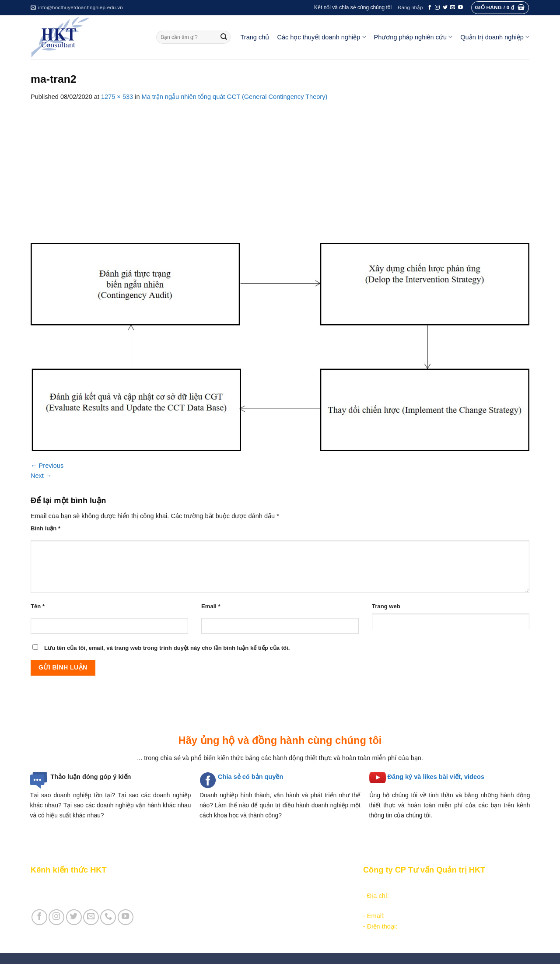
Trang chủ (255, 37)
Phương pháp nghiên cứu (413, 37)
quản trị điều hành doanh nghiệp (304, 805)
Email (211, 606)
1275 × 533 (117, 97)
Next (41, 476)
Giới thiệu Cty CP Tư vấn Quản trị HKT (86, 896)
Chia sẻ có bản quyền (250, 777)
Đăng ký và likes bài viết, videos (436, 777)
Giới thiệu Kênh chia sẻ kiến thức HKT (85, 885)
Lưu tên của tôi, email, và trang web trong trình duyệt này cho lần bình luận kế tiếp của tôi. (167, 648)
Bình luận (45, 528)
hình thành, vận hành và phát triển (288, 795)
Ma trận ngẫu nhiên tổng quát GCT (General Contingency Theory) (235, 97)
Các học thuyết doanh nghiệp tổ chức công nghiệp (268, 885)
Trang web (386, 606)
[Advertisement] (280, 168)
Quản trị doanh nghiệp (495, 37)
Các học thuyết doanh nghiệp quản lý (250, 896)
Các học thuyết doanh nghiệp (321, 37)
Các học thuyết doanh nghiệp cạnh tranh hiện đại (266, 906)
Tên (38, 606)
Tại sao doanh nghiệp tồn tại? (73, 795)
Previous (47, 466)
